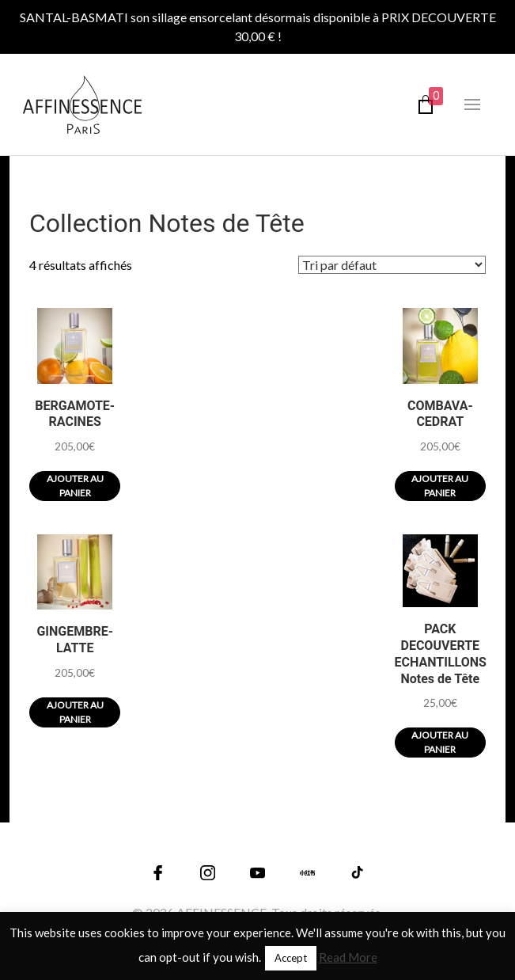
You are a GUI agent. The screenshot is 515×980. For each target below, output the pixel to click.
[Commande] (392, 265)
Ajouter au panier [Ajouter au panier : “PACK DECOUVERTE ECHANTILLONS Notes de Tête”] (440, 742)
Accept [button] (291, 958)
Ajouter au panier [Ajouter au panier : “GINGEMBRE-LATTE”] (75, 712)
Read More (348, 957)
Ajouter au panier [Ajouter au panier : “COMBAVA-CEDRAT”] (440, 486)
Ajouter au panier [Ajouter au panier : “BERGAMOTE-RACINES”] (75, 486)
